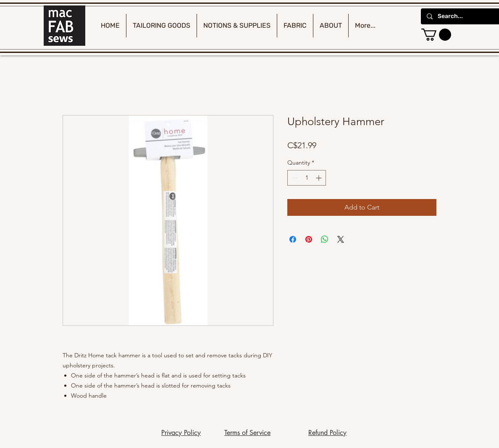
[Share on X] (341, 239)
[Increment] (319, 178)
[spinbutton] (307, 178)
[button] (436, 35)
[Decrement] (294, 178)
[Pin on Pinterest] (309, 239)
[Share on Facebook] (293, 239)
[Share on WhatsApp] (325, 239)
